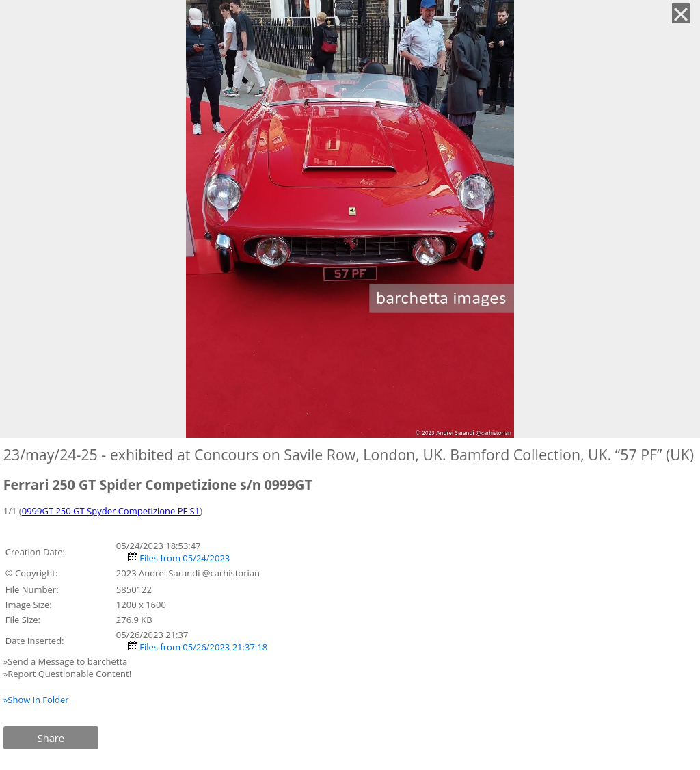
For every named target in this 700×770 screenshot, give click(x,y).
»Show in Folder (36, 700)
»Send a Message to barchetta (67, 661)
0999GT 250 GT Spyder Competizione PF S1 (111, 511)
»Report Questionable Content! (67, 674)
